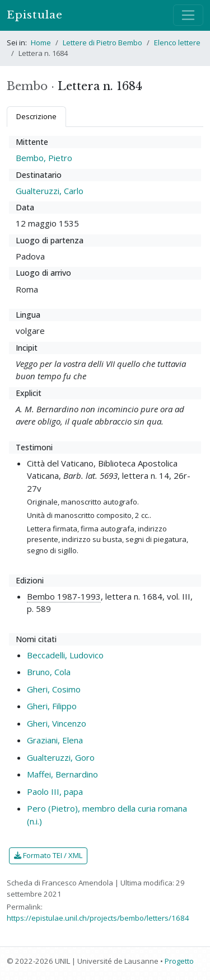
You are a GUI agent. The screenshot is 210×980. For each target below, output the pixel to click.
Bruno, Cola (49, 672)
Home (41, 43)
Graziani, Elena (55, 740)
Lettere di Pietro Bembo (102, 43)
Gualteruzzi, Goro (61, 757)
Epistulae (35, 15)
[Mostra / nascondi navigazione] (188, 15)
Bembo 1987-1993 (64, 596)
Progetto (179, 961)
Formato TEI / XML (48, 855)
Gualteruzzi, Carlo (50, 191)
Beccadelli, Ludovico (65, 655)
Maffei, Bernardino (62, 774)
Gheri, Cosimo (54, 689)
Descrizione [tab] (36, 116)
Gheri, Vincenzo (57, 723)
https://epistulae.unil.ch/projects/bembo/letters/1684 (98, 918)
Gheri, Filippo (52, 706)
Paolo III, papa (55, 791)
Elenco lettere (177, 43)
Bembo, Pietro (44, 158)
